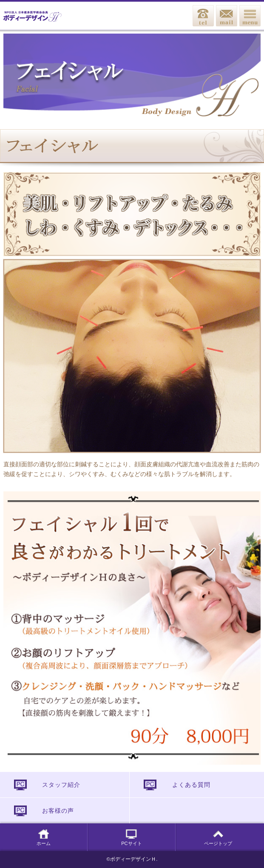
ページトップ (218, 838)
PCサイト (131, 838)
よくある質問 (191, 785)
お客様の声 (58, 811)
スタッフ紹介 (61, 785)
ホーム (44, 838)
